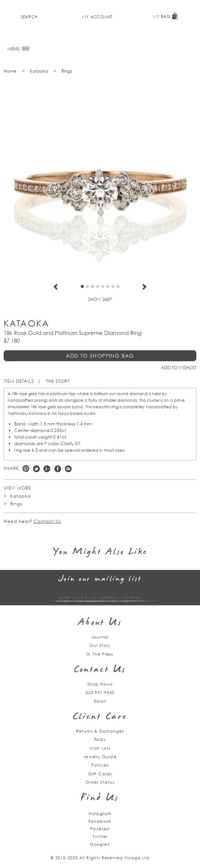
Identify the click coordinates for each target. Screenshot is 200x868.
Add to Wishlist (179, 368)
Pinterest (26, 469)
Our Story (100, 645)
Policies (100, 765)
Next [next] (144, 287)
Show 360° (100, 299)
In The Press (100, 654)
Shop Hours (100, 684)
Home (10, 71)
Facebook (58, 469)
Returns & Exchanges (100, 731)
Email (100, 701)
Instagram (100, 813)
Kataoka (39, 71)
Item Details (19, 381)
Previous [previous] (56, 287)
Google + (47, 469)
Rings (67, 71)
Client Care (100, 717)
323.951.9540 (100, 692)
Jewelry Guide (100, 757)
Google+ (100, 844)
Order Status (100, 782)
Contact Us (47, 521)
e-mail (68, 469)
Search (29, 17)
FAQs (100, 739)
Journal (100, 637)
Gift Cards (100, 774)
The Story (58, 381)
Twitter (36, 469)
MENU (18, 49)
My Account (97, 17)
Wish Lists (100, 748)
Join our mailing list (100, 579)
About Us (100, 623)
